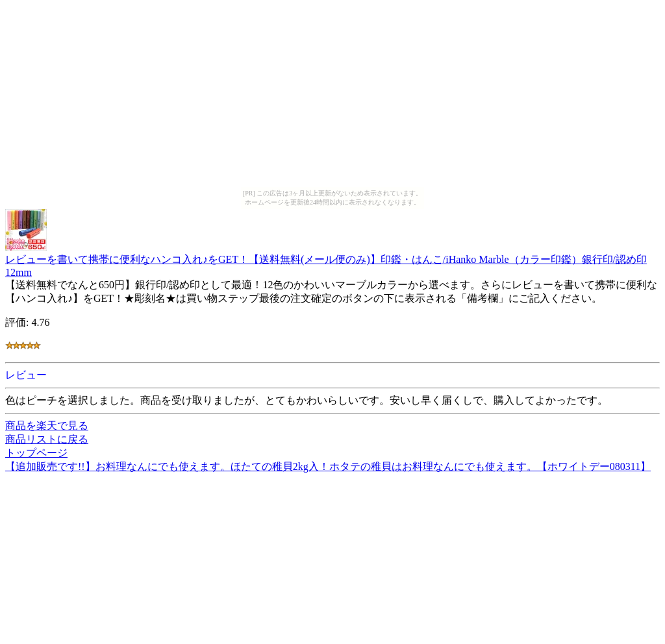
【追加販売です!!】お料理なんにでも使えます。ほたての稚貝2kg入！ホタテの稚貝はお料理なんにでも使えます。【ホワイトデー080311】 (328, 466)
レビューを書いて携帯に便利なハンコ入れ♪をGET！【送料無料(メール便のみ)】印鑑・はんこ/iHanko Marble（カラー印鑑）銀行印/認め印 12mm (326, 260)
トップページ (36, 453)
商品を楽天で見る (47, 426)
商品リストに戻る (47, 439)
